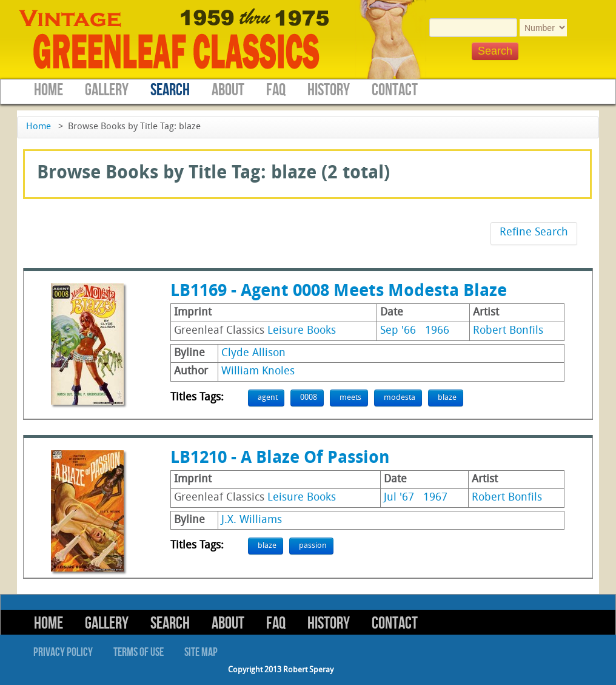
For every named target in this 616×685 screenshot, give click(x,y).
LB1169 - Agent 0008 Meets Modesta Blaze (339, 292)
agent (268, 398)
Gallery (107, 90)
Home (49, 90)
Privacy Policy (63, 652)
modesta (400, 398)
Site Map (201, 652)
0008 (309, 398)
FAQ (276, 90)
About (228, 90)
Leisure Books (302, 331)
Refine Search (534, 233)
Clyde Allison (253, 353)
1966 (437, 331)
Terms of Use (139, 652)
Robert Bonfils (508, 331)
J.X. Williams (252, 520)
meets (350, 398)
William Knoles (258, 372)
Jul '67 (399, 498)
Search (170, 90)
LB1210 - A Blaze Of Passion (280, 459)
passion (313, 546)
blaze (447, 398)
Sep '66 (398, 331)
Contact (395, 90)
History (329, 90)
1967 (435, 498)
